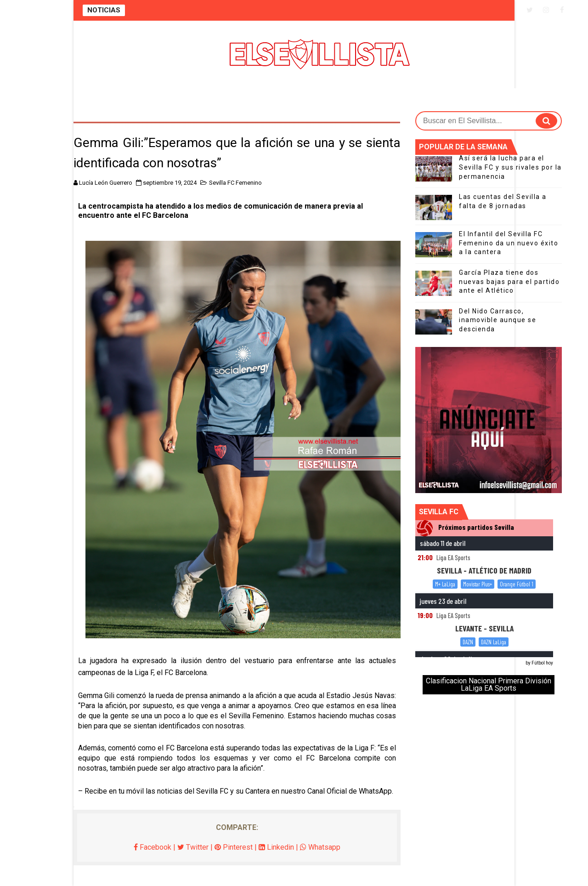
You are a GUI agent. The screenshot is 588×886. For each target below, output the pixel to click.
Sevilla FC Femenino (235, 183)
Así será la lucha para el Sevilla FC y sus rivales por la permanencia (510, 167)
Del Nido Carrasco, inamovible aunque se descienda (498, 320)
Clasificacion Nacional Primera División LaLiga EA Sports (489, 684)
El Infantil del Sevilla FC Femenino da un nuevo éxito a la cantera (509, 243)
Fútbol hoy (542, 663)
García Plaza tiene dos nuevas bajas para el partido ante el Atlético (509, 281)
